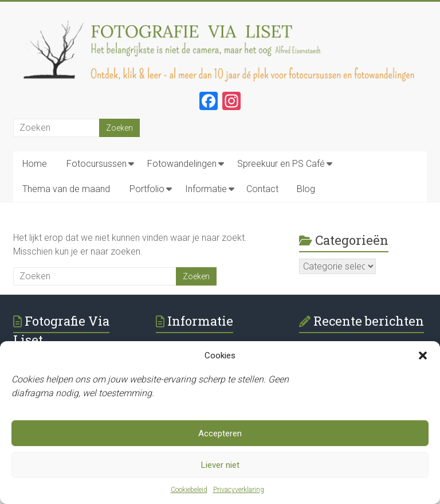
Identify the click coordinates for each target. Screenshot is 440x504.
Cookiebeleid (189, 490)
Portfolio (147, 189)
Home (35, 164)
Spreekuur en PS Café (281, 164)
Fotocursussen (97, 164)
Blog (306, 189)
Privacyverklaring (239, 490)
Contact (262, 189)
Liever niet (220, 465)
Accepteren (220, 433)
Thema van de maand (66, 189)
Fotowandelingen (182, 164)
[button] (423, 355)
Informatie (206, 189)
